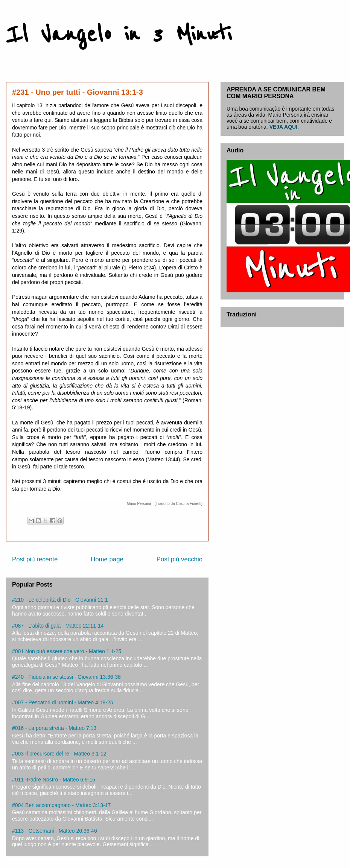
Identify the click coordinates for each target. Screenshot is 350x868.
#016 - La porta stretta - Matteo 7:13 (54, 728)
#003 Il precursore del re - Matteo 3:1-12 (59, 754)
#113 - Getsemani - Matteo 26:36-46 (55, 831)
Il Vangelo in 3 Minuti (119, 35)
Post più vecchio (180, 559)
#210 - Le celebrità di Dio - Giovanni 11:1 (60, 600)
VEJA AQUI (283, 127)
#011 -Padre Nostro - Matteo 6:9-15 (54, 780)
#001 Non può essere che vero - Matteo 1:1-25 (67, 651)
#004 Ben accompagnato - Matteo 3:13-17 (61, 805)
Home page (107, 559)
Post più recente (35, 559)
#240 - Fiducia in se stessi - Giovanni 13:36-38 (66, 677)
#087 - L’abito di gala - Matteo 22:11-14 (58, 626)
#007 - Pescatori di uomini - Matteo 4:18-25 (62, 702)
